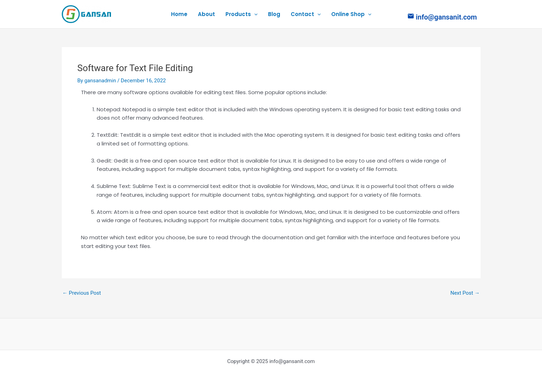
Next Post (465, 293)
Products (242, 14)
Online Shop (351, 14)
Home (179, 14)
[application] (254, 14)
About (206, 14)
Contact (306, 14)
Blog (274, 14)
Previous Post (82, 293)
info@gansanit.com (447, 17)
